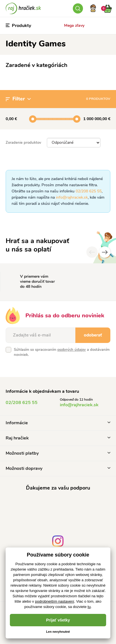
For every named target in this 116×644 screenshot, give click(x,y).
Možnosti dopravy (58, 468)
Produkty (18, 26)
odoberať (93, 335)
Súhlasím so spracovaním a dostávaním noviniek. (62, 352)
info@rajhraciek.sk (72, 197)
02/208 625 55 (89, 191)
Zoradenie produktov (23, 143)
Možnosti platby (58, 453)
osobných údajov (72, 350)
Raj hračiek (58, 438)
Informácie (58, 423)
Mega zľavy (74, 25)
